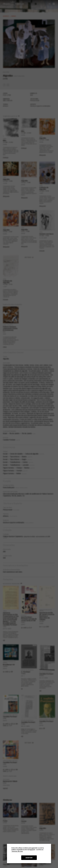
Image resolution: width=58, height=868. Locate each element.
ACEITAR (29, 858)
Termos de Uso (17, 851)
